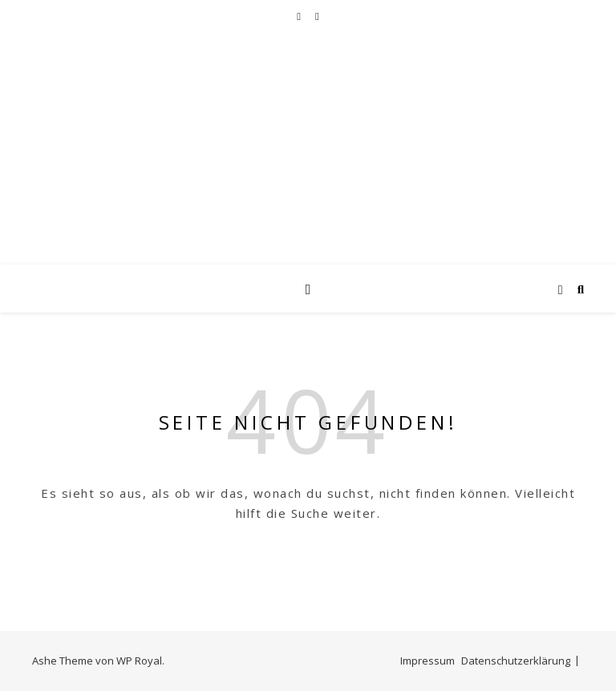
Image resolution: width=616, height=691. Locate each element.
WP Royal (139, 661)
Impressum (428, 661)
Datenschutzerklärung (516, 661)
